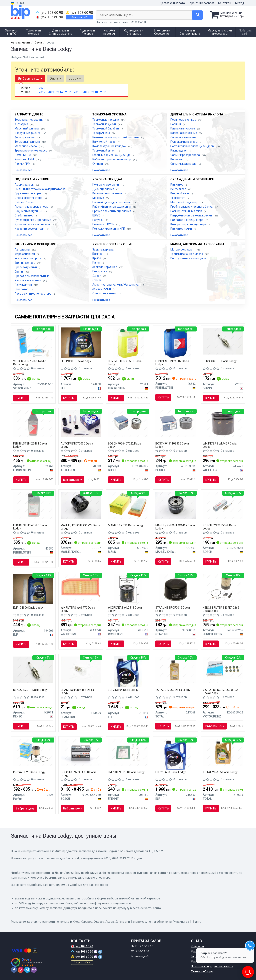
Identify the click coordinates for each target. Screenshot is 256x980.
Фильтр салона (25, 137)
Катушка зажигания (28, 280)
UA (15, 3)
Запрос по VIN (79, 17)
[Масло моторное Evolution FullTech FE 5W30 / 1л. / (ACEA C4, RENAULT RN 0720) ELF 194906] (33, 589)
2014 (60, 92)
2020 (42, 88)
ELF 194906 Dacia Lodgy (28, 608)
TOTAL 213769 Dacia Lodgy (173, 690)
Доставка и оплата (172, 3)
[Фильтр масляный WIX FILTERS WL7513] (128, 589)
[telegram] (27, 970)
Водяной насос (181, 193)
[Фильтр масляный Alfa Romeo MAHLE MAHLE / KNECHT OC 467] (175, 505)
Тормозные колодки (106, 120)
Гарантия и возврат (201, 3)
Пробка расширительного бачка (192, 207)
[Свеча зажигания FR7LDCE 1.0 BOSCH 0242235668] (223, 505)
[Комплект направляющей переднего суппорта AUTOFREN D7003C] (81, 423)
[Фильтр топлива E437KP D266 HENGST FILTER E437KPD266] (223, 587)
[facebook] (14, 970)
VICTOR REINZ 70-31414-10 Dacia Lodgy (31, 363)
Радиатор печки (181, 229)
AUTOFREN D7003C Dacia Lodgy (77, 445)
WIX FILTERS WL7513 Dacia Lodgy (125, 609)
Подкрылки (100, 271)
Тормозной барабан (106, 128)
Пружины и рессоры (28, 193)
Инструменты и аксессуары (188, 258)
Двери (97, 276)
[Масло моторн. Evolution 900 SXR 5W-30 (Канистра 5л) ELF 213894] (128, 672)
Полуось (98, 220)
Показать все (23, 170)
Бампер (98, 254)
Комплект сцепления (107, 185)
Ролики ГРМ (23, 164)
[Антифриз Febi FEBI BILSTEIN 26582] (175, 343)
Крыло (97, 258)
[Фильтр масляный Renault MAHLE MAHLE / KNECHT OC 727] (81, 505)
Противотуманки (26, 267)
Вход (239, 3)
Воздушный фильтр (28, 133)
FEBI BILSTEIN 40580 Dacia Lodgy (30, 527)
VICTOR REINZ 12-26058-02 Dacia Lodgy (220, 691)
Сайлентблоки (24, 202)
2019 (103, 92)
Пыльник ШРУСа (104, 224)
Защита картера (103, 250)
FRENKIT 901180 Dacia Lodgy (126, 772)
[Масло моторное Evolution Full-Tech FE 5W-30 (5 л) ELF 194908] (81, 342)
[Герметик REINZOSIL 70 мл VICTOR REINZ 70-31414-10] (33, 343)
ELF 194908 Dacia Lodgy (76, 361)
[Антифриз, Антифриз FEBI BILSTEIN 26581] (128, 343)
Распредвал (179, 151)
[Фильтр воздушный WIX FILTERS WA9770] (81, 587)
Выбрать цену (72, 480)
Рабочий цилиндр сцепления (112, 207)
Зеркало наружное (105, 267)
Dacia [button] (55, 78)
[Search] (198, 15)
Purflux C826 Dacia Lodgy (29, 772)
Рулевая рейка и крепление (33, 220)
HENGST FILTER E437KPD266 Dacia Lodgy (221, 609)
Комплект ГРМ (24, 159)
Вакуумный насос (104, 142)
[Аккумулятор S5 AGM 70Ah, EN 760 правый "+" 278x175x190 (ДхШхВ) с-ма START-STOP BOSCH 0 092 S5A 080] (81, 752)
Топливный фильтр (28, 142)
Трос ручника (101, 133)
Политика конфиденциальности (212, 966)
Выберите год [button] (30, 78)
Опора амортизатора (29, 198)
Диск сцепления (104, 189)
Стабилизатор (24, 215)
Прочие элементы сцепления (112, 211)
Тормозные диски (104, 124)
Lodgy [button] (75, 78)
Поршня (176, 124)
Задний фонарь (25, 263)
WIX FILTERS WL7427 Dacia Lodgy (220, 445)
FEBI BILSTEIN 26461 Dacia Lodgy (30, 445)
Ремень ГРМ (23, 155)
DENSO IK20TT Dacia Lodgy (30, 690)
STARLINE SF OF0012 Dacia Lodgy (173, 609)
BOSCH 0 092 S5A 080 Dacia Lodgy (78, 774)
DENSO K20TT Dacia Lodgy (220, 361)
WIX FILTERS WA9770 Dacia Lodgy (78, 609)
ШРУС (97, 215)
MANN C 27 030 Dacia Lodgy (126, 525)
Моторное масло (26, 146)
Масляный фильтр (27, 128)
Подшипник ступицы (28, 211)
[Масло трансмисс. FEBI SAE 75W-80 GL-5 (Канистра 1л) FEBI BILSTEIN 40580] (33, 505)
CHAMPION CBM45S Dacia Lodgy (77, 691)
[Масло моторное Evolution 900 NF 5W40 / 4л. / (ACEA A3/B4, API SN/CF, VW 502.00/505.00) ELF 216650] (175, 754)
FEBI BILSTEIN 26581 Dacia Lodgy (125, 363)
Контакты (225, 3)
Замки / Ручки (102, 289)
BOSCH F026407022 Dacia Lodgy (125, 445)
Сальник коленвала (184, 164)
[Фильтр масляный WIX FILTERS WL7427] (223, 423)
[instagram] (21, 970)
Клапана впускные (183, 128)
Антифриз (22, 124)
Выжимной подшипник (108, 193)
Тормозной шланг (104, 151)
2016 (77, 92)
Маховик (98, 198)
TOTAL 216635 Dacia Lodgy (220, 772)
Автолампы (23, 250)
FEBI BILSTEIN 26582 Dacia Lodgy (172, 363)
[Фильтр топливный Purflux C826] (33, 752)
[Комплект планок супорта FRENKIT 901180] (128, 752)
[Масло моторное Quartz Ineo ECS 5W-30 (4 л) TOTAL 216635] (223, 752)
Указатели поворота (28, 258)
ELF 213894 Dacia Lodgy (123, 690)
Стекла (97, 280)
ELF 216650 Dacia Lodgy (171, 772)
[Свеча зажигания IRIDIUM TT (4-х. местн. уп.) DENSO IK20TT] (33, 670)
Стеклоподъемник (105, 293)
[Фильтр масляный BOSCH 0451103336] (175, 423)
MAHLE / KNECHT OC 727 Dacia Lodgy (80, 527)
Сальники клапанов (184, 137)
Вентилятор (179, 189)
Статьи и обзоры (202, 971)
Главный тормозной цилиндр (112, 155)
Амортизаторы (25, 185)
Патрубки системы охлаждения (191, 215)
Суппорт (98, 164)
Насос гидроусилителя (30, 229)
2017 (86, 92)
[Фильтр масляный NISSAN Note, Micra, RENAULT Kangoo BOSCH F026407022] (128, 423)
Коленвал (177, 159)
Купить (21, 398)
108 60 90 (49, 13)
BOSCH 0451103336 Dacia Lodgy (172, 445)
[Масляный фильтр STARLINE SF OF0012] (175, 589)
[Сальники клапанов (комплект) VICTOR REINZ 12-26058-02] (223, 670)
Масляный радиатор (184, 202)
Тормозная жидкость (29, 120)
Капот (97, 263)
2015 (68, 92)
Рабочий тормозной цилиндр (112, 159)
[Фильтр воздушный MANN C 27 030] (128, 505)
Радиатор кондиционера (187, 220)
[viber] (34, 970)
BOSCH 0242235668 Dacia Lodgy (219, 527)
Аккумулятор (24, 285)
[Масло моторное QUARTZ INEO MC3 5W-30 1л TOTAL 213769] (175, 670)
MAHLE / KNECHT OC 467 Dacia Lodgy (175, 527)
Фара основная (25, 254)
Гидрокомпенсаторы (184, 142)
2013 (51, 92)
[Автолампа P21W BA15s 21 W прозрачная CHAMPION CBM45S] (81, 670)
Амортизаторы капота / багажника (116, 285)
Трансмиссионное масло (31, 151)
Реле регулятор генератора (33, 294)
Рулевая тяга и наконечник (33, 224)
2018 (95, 92)
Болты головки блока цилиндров (192, 146)
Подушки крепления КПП (109, 229)
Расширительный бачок (186, 211)
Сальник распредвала (185, 155)
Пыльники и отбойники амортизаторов (40, 189)
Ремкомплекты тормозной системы (116, 137)
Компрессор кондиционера (189, 224)
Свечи (19, 272)
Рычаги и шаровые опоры (32, 207)
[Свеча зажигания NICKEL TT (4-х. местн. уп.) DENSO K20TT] (223, 341)
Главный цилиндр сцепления (112, 202)
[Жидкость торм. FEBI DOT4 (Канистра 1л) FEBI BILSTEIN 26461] (33, 423)
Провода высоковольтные (32, 276)
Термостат (178, 198)
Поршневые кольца (184, 120)
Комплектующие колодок (110, 146)
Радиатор (177, 185)
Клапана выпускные (184, 133)
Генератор (22, 289)
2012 (42, 92)
